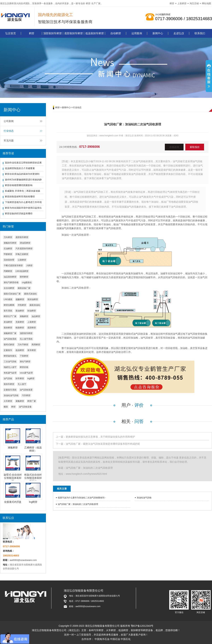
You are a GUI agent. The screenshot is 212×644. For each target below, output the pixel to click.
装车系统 (8, 311)
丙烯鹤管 (8, 271)
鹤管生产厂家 (10, 316)
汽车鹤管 (26, 395)
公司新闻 (9, 121)
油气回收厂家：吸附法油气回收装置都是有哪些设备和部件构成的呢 (103, 444)
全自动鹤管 (9, 288)
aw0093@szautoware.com (23, 560)
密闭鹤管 (24, 277)
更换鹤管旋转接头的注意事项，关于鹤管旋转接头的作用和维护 (100, 437)
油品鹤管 (36, 316)
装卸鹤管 (8, 328)
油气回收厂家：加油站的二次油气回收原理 (78, 504)
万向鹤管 (8, 237)
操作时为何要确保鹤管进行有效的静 (23, 180)
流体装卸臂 (9, 260)
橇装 (6, 407)
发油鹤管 (8, 322)
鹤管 (88, 3)
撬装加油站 (35, 305)
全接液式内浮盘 (13, 502)
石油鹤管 (8, 249)
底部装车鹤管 (22, 237)
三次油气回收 (10, 362)
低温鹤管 (20, 350)
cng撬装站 (27, 282)
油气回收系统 (10, 339)
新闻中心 (158, 33)
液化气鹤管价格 (11, 282)
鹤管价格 (24, 367)
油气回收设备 (25, 407)
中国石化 (126, 639)
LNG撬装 (8, 299)
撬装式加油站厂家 (12, 294)
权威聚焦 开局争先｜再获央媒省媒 (23, 191)
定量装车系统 (10, 390)
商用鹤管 (36, 345)
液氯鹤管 (24, 316)
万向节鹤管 (23, 345)
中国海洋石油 (102, 639)
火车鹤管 (8, 401)
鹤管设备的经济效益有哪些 (19, 214)
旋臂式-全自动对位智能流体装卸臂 (13, 478)
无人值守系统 (26, 339)
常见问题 (9, 141)
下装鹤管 (24, 356)
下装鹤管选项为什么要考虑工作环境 (23, 202)
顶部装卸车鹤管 (53, 33)
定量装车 (8, 350)
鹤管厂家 (32, 401)
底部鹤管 (32, 328)
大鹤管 (29, 266)
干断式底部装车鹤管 (13, 266)
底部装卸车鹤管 (74, 33)
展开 (209, 76)
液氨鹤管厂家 (10, 333)
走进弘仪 (179, 33)
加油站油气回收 (11, 395)
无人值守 (22, 384)
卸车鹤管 (20, 378)
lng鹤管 (31, 378)
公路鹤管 (22, 260)
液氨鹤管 (20, 401)
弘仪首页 (11, 33)
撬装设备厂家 (24, 288)
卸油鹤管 (32, 311)
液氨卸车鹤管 (10, 243)
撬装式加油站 (30, 294)
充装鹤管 (20, 322)
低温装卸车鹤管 (95, 33)
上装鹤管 (182, 3)
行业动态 (9, 131)
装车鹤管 (32, 350)
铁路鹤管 (20, 328)
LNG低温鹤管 (22, 271)
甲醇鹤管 (8, 254)
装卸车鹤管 (9, 384)
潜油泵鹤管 (25, 243)
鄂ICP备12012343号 (142, 626)
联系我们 (200, 33)
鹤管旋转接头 (10, 356)
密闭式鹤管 (9, 345)
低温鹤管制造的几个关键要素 (20, 168)
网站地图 (207, 3)
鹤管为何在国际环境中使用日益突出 (23, 208)
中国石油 (115, 639)
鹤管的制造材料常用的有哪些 (20, 197)
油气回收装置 (26, 390)
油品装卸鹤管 (10, 277)
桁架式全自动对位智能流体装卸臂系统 (33, 478)
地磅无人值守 (10, 367)
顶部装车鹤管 (26, 333)
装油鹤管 (20, 311)
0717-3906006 (90, 147)
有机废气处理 (10, 373)
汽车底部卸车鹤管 (24, 249)
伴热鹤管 (22, 305)
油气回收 (8, 378)
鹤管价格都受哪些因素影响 (19, 185)
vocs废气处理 (26, 373)
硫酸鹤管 (20, 299)
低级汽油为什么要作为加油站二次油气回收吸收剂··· (82, 498)
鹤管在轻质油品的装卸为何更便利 (22, 174)
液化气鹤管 (25, 362)
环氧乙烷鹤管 (22, 254)
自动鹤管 (116, 33)
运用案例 (137, 33)
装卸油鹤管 (33, 299)
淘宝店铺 (194, 3)
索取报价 (195, 147)
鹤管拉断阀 (9, 305)
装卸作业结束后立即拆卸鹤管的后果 (23, 163)
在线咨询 (174, 147)
